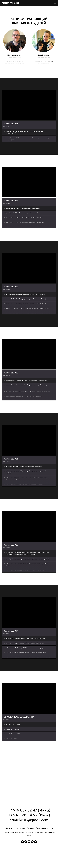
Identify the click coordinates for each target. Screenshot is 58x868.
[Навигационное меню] (55, 3)
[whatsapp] (32, 842)
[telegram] (26, 842)
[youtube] (29, 842)
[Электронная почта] (35, 842)
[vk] (23, 842)
